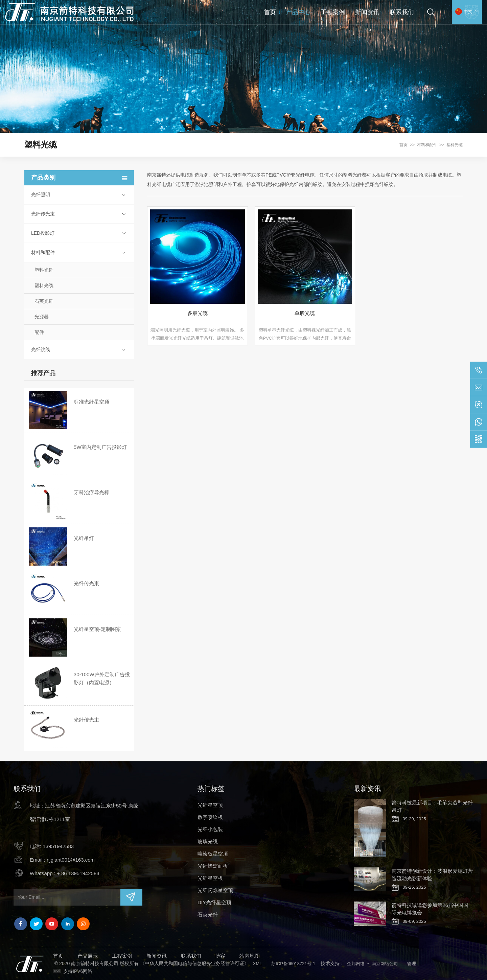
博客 (220, 956)
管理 (412, 964)
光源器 (42, 317)
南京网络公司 (385, 964)
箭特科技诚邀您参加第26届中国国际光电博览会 (430, 909)
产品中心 (298, 12)
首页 (270, 12)
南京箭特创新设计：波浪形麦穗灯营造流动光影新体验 (432, 875)
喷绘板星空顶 (213, 854)
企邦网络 (356, 964)
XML (258, 964)
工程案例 (333, 12)
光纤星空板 (210, 878)
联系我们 (402, 12)
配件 (39, 332)
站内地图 (250, 956)
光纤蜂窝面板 (213, 866)
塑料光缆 (455, 145)
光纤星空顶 (210, 805)
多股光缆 (198, 313)
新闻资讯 (367, 12)
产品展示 (88, 956)
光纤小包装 (210, 829)
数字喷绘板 (210, 817)
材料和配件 (427, 145)
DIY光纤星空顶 (214, 902)
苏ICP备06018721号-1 (293, 964)
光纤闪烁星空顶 (215, 890)
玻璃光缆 (208, 841)
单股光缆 (305, 313)
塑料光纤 (44, 270)
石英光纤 (44, 301)
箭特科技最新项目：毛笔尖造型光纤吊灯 (432, 806)
